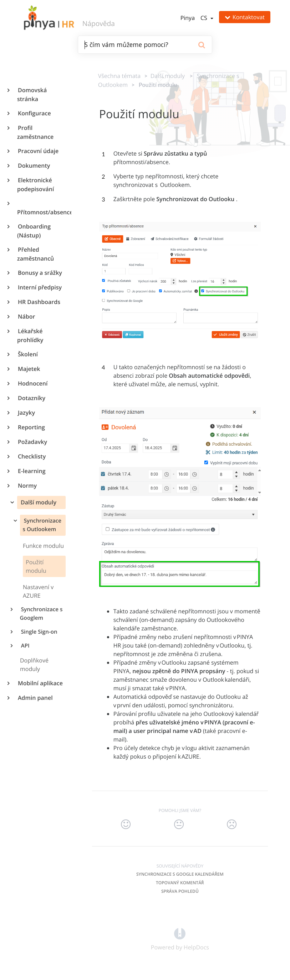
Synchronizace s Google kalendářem (180, 874)
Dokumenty (34, 166)
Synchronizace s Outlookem (42, 525)
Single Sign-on (39, 632)
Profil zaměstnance (35, 132)
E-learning (31, 471)
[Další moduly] (166, 76)
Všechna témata (119, 76)
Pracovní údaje (38, 151)
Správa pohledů (180, 891)
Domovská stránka (32, 95)
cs (205, 18)
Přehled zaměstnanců (35, 254)
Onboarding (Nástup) (34, 231)
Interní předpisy (39, 287)
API (25, 646)
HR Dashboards (39, 302)
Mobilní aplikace (40, 683)
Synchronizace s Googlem (41, 614)
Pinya (188, 18)
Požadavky (32, 442)
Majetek (29, 369)
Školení (27, 354)
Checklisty (31, 456)
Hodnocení (32, 383)
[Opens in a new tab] (180, 933)
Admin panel (35, 698)
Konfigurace (34, 113)
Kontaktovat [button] (245, 17)
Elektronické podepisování (35, 185)
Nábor (26, 316)
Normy (27, 486)
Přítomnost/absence (41, 212)
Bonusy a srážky (40, 273)
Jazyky (26, 413)
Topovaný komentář (180, 883)
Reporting (31, 427)
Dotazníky (31, 398)
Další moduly (38, 502)
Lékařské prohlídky (30, 336)
